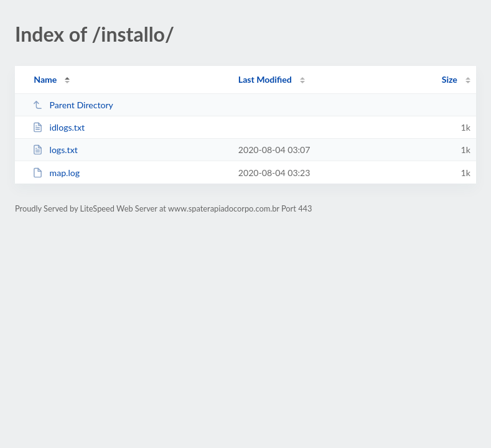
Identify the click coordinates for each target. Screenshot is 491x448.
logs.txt (55, 150)
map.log (56, 173)
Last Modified (265, 79)
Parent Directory (73, 105)
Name (45, 79)
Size (450, 79)
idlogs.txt (58, 127)
